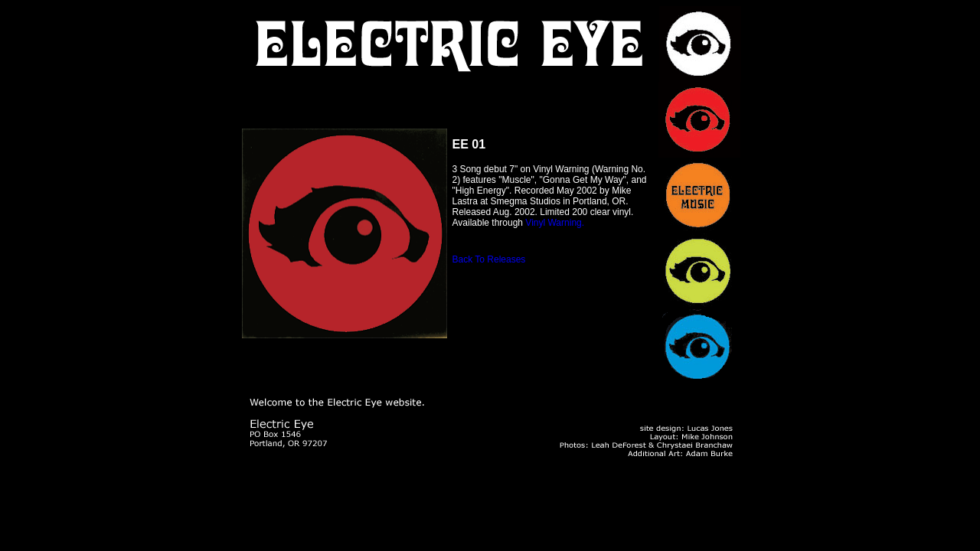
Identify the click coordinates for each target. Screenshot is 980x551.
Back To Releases (489, 259)
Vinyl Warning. (555, 223)
